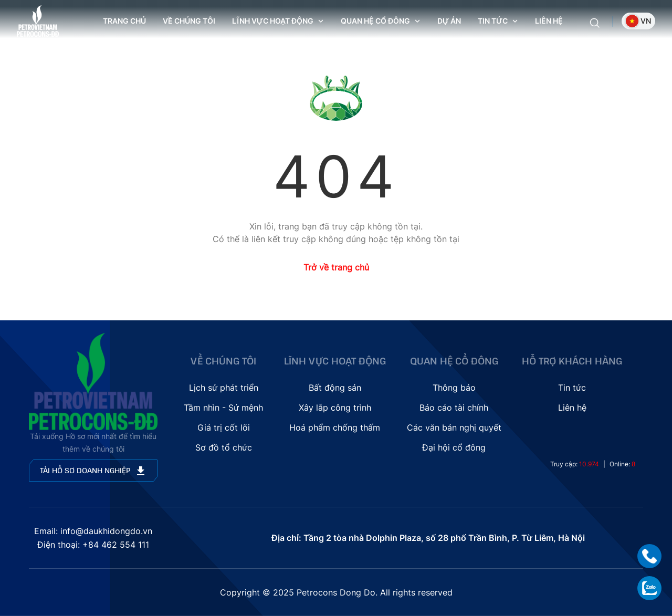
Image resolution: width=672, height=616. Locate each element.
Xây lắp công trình (335, 408)
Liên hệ (549, 21)
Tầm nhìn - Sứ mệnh (223, 408)
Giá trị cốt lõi (224, 427)
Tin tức (572, 388)
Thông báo (454, 388)
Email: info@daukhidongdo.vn (93, 531)
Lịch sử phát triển (224, 388)
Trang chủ (124, 21)
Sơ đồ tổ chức (224, 447)
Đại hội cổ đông (454, 447)
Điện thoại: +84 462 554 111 (93, 545)
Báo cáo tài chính (454, 408)
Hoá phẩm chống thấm (335, 427)
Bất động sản (335, 388)
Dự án (449, 21)
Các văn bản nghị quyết (454, 427)
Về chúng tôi (189, 21)
